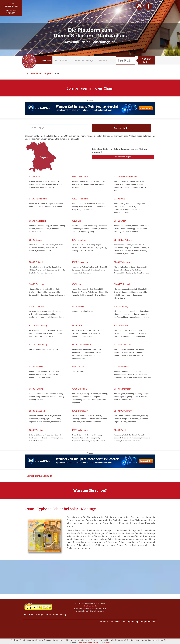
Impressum (150, 622)
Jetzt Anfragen (61, 60)
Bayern (48, 74)
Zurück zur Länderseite (39, 476)
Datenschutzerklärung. (88, 642)
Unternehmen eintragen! (123, 157)
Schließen (106, 642)
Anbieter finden (146, 61)
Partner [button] (103, 60)
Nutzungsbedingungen (133, 622)
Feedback (103, 622)
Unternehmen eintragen (83, 60)
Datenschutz (115, 622)
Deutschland (34, 74)
